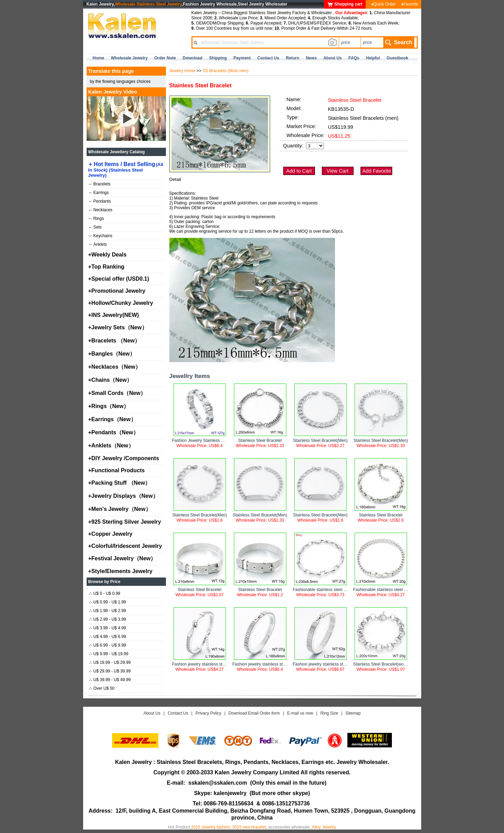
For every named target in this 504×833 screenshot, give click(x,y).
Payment (242, 58)
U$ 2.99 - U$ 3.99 (108, 619)
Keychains (101, 236)
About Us (152, 713)
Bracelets (100, 184)
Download (192, 58)
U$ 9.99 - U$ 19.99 (109, 654)
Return (293, 58)
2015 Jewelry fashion (211, 827)
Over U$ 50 (102, 688)
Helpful (373, 58)
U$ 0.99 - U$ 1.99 (108, 602)
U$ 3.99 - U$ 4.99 (108, 628)
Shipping (218, 58)
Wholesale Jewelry (129, 58)
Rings (97, 219)
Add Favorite (377, 171)
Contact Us (178, 713)
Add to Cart (299, 171)
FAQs (354, 58)
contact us (268, 58)
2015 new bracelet (249, 827)
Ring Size (329, 713)
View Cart (338, 171)
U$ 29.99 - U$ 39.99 (110, 671)
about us (332, 58)
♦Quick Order (383, 4)
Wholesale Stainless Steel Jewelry (148, 4)
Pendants (100, 201)
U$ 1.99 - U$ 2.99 (108, 611)
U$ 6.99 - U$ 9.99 (108, 645)
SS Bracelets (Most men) (225, 71)
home (98, 58)
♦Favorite (410, 4)
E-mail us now (300, 713)
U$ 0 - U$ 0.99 (105, 593)
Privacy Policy (209, 713)
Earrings (99, 193)
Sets (95, 227)
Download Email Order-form (254, 713)
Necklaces (101, 210)
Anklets (98, 244)
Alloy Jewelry (324, 827)
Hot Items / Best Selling (126, 169)
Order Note (165, 58)
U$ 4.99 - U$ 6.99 (108, 637)
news (311, 58)
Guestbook (398, 58)
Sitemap (353, 713)
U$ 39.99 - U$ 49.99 (110, 680)
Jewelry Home (182, 71)
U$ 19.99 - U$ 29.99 (110, 662)
